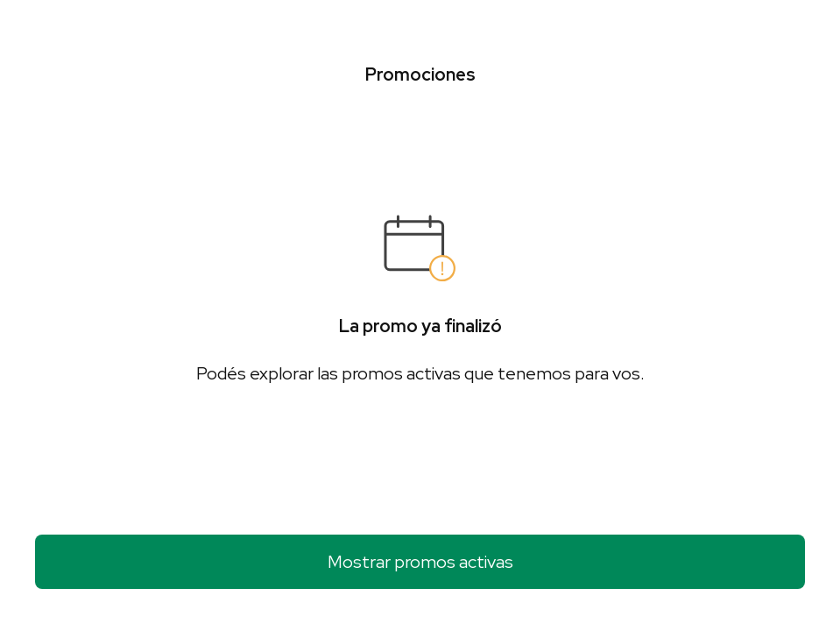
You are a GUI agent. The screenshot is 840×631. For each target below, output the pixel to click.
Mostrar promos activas (420, 562)
